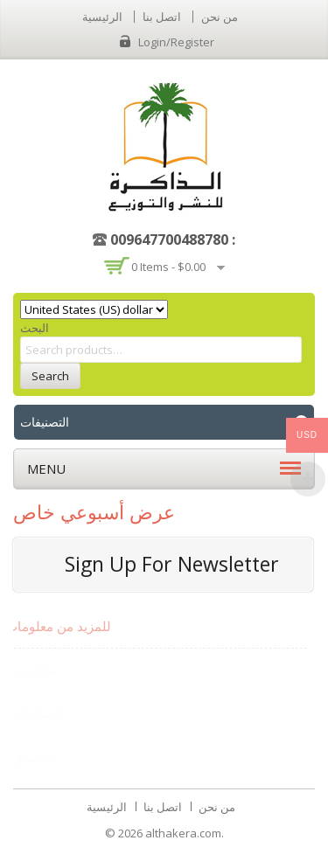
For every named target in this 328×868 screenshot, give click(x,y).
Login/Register (176, 42)
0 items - (168, 267)
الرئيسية (102, 17)
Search (50, 376)
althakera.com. (185, 833)
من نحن (220, 17)
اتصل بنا (162, 17)
